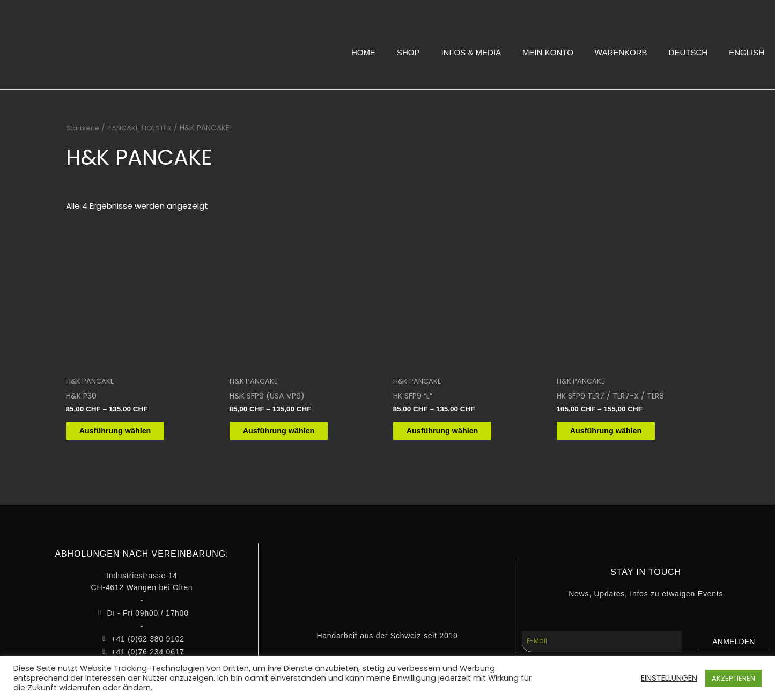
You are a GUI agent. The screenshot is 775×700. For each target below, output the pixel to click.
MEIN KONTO (548, 52)
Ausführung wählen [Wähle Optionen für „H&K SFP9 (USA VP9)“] (289, 433)
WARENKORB (621, 52)
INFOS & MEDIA (471, 52)
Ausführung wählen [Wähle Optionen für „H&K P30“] (125, 433)
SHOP (408, 52)
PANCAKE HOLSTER (143, 128)
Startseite (84, 128)
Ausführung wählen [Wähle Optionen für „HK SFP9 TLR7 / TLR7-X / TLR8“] (616, 433)
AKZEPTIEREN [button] (733, 678)
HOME (363, 52)
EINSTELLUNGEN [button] (669, 678)
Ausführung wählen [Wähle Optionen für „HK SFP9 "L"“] (452, 433)
